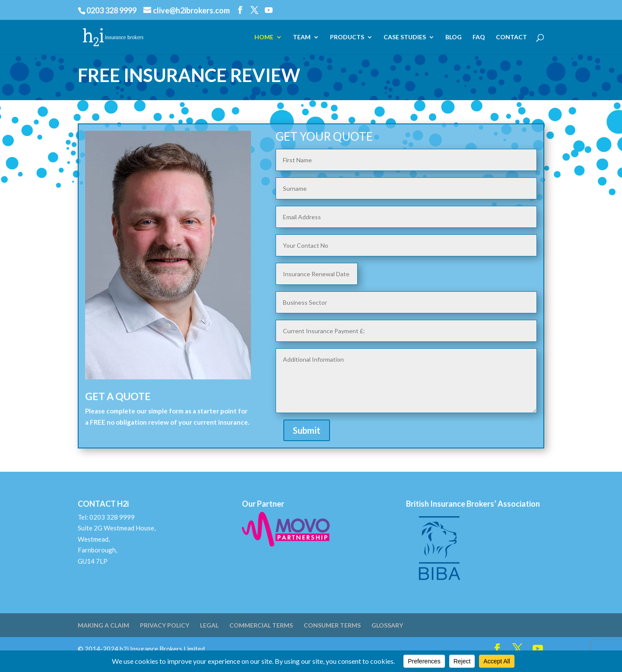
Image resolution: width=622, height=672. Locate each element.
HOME (264, 37)
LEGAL (209, 625)
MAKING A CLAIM (103, 625)
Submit (307, 430)
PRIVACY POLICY (165, 625)
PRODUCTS (347, 37)
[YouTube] (269, 10)
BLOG (454, 37)
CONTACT (511, 37)
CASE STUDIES (405, 37)
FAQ (479, 37)
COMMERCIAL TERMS (261, 625)
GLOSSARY (387, 625)
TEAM (302, 37)
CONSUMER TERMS (332, 625)
